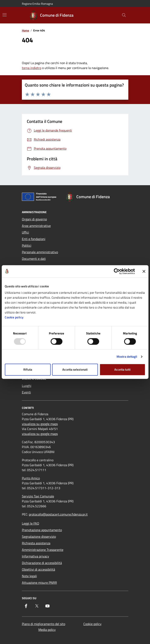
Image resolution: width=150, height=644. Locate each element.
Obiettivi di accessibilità (38, 569)
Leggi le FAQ (31, 523)
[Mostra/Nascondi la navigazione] (5, 15)
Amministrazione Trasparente (43, 550)
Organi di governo (34, 219)
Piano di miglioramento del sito (44, 624)
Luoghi (27, 386)
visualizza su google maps (40, 424)
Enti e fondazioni (34, 239)
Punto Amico (31, 478)
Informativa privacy (35, 556)
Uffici (25, 232)
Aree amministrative (36, 226)
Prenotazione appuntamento (42, 530)
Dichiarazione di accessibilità (42, 563)
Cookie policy (14, 317)
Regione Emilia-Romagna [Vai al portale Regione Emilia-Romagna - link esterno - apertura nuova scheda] (37, 4)
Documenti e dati (34, 259)
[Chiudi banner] (144, 271)
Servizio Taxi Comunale (38, 496)
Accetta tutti (122, 369)
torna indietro (32, 68)
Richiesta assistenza (36, 543)
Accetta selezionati (75, 369)
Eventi (26, 392)
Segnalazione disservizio (39, 536)
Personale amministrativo (40, 252)
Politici (27, 245)
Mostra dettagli (127, 357)
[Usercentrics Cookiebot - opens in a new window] (117, 271)
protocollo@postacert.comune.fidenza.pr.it (58, 514)
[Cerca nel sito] (124, 15)
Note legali (29, 576)
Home (25, 31)
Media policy (47, 630)
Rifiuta (28, 369)
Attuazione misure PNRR (39, 583)
